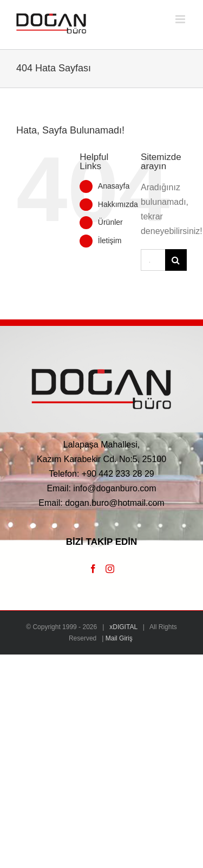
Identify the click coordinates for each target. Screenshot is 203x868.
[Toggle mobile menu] (181, 19)
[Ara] (176, 260)
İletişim (110, 241)
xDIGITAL (123, 627)
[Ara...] (153, 260)
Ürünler (110, 222)
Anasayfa (114, 186)
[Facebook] (93, 569)
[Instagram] (110, 569)
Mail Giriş (119, 638)
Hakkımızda (118, 204)
